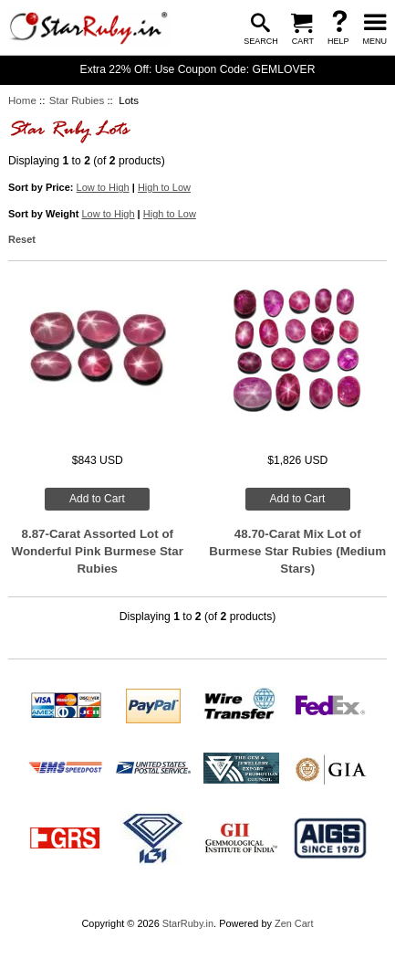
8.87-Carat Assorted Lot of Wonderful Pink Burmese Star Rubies (98, 552)
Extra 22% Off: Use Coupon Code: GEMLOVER (198, 69)
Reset (22, 239)
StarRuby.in (188, 923)
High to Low (164, 187)
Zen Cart (294, 923)
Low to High (103, 187)
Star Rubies (77, 100)
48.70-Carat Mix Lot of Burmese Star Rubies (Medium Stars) (297, 552)
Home (22, 100)
